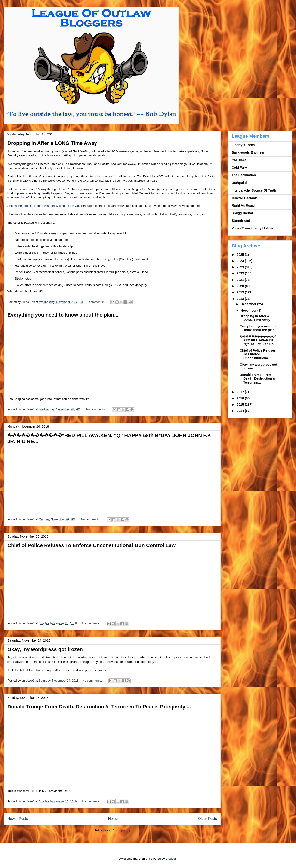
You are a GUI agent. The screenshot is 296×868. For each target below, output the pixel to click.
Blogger (171, 859)
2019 (241, 292)
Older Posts (208, 819)
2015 (241, 405)
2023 (241, 267)
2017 (241, 392)
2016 (241, 398)
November (249, 311)
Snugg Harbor (242, 213)
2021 (241, 280)
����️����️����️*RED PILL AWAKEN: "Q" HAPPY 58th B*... (258, 340)
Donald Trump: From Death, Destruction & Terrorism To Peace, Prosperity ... (99, 707)
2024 (241, 261)
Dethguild (239, 183)
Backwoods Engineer (248, 152)
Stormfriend (241, 221)
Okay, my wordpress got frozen (45, 649)
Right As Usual (243, 205)
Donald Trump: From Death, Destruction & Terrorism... (257, 379)
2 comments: (96, 302)
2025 (241, 255)
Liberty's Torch (243, 145)
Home (113, 819)
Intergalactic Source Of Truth (254, 190)
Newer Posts (18, 819)
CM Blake (239, 160)
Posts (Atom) (121, 830)
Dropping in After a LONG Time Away (52, 143)
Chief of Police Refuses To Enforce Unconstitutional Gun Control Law (91, 545)
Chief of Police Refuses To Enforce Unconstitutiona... (258, 354)
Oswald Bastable (245, 198)
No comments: (96, 409)
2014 (241, 411)
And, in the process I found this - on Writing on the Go (43, 206)
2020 (241, 286)
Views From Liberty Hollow (252, 228)
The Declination (244, 175)
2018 (241, 299)
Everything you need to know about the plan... (63, 315)
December (249, 304)
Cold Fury (239, 168)
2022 (241, 273)
